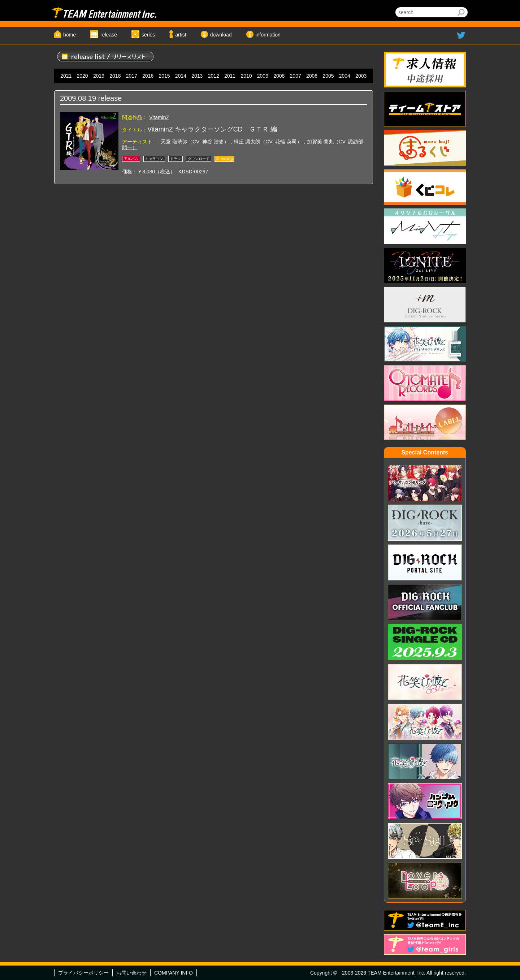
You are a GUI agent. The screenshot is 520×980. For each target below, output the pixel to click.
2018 (115, 76)
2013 (197, 76)
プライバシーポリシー (83, 973)
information (268, 35)
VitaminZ (159, 117)
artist (181, 35)
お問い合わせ (131, 973)
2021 (66, 76)
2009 (263, 76)
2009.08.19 (78, 98)
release (109, 35)
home (70, 35)
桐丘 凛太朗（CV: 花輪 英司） (268, 142)
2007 (296, 76)
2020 (83, 76)
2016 (148, 76)
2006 (312, 76)
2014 (181, 76)
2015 (164, 76)
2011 (230, 76)
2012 (214, 76)
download (221, 35)
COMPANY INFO (174, 973)
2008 (279, 76)
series (148, 35)
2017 (132, 76)
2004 (345, 76)
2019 (99, 76)
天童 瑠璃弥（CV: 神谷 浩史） (195, 142)
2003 (361, 76)
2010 (246, 76)
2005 (328, 76)
